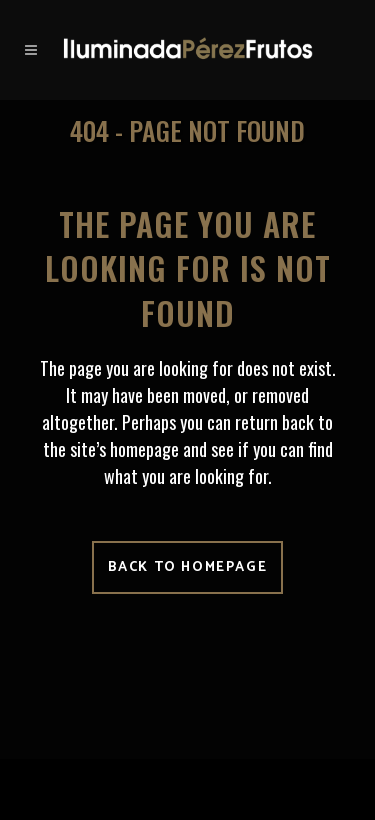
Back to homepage (188, 567)
